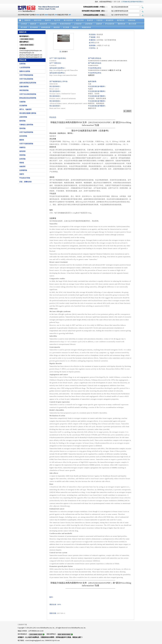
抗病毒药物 (23, 170)
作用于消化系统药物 (26, 79)
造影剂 (22, 174)
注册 (118, 2)
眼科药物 (22, 121)
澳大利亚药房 (68, 20)
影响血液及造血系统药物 (28, 98)
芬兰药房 (66, 27)
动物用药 (22, 167)
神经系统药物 (24, 90)
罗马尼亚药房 (110, 24)
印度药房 (99, 20)
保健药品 (22, 147)
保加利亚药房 (46, 27)
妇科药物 (22, 159)
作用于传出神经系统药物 (28, 94)
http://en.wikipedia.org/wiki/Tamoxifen (64, 70)
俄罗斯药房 (121, 20)
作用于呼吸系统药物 (26, 75)
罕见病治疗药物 (25, 178)
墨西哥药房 (121, 24)
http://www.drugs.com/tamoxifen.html (63, 75)
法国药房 (99, 24)
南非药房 (57, 27)
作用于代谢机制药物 (26, 144)
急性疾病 (22, 151)
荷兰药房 (24, 27)
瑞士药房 (57, 20)
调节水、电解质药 (25, 109)
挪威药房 (75, 27)
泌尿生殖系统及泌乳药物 (28, 83)
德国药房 (33, 24)
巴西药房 (54, 24)
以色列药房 (89, 24)
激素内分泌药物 (25, 71)
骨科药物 (22, 128)
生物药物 (22, 102)
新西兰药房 (80, 20)
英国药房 (48, 20)
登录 (115, 2)
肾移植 (22, 163)
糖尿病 (22, 140)
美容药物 (22, 155)
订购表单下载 (22, 625)
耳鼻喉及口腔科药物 (26, 125)
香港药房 (90, 20)
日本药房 (24, 24)
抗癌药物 (22, 64)
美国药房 (27, 20)
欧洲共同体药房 (65, 24)
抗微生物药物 (24, 87)
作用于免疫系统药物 (26, 132)
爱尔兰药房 (132, 24)
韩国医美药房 (86, 27)
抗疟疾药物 (23, 136)
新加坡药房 (110, 20)
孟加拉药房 (43, 24)
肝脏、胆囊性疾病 (25, 182)
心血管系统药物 (25, 68)
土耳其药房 (78, 24)
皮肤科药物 (23, 117)
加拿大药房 (38, 20)
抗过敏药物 (23, 106)
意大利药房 (34, 27)
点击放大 (65, 52)
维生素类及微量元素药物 (28, 113)
